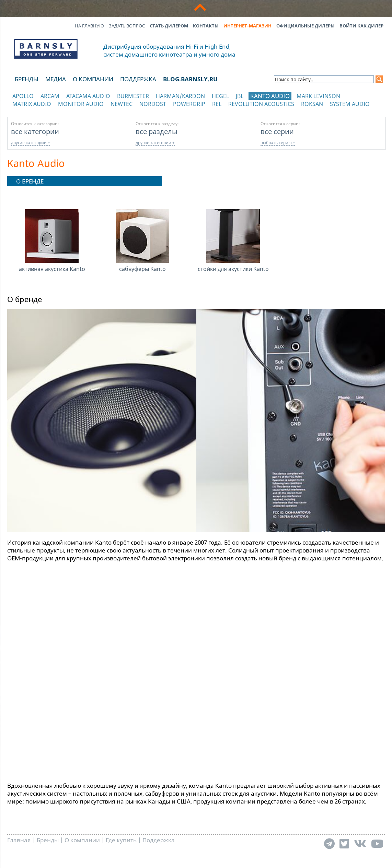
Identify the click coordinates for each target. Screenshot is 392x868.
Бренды (27, 79)
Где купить (121, 840)
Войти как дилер (361, 26)
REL (217, 104)
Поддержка (138, 79)
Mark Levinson (318, 96)
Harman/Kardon (180, 96)
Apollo (23, 96)
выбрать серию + (278, 142)
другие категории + (31, 142)
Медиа (56, 79)
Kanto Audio (270, 96)
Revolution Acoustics (261, 104)
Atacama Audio (88, 96)
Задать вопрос (127, 26)
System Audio (350, 104)
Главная (19, 840)
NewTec (122, 104)
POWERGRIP (189, 104)
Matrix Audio (32, 104)
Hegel (220, 96)
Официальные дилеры (305, 26)
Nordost (153, 104)
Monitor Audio (81, 104)
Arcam (50, 96)
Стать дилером (169, 26)
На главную (89, 26)
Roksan (312, 104)
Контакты (206, 26)
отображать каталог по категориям (46, 111)
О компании (93, 79)
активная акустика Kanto (52, 269)
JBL (240, 96)
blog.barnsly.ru (190, 79)
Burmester (133, 96)
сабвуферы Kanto (142, 269)
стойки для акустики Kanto (233, 269)
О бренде (30, 181)
